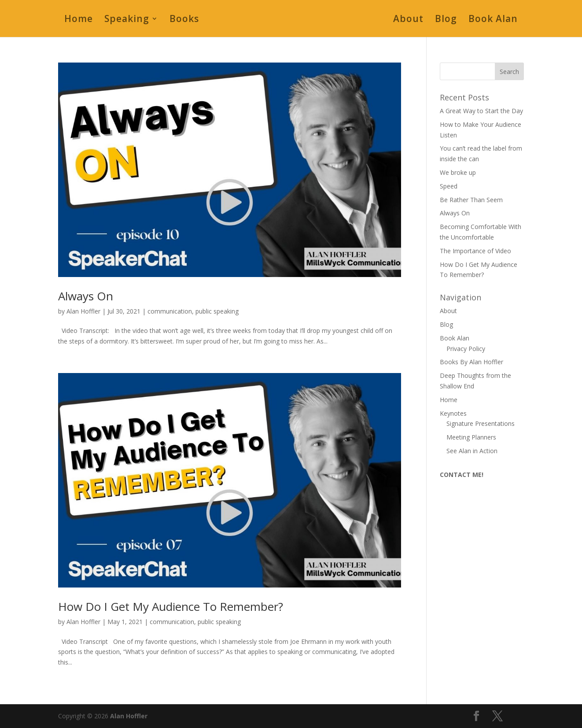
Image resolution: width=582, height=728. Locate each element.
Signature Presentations (481, 423)
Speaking (127, 20)
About (408, 20)
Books (184, 20)
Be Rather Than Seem (471, 200)
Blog (446, 20)
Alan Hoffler (83, 311)
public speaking (217, 311)
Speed (449, 186)
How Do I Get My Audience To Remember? (171, 606)
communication (170, 311)
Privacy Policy (466, 349)
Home (79, 20)
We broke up (458, 172)
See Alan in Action (472, 451)
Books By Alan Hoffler (471, 362)
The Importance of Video (475, 251)
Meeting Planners (471, 437)
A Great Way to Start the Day (481, 111)
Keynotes (453, 413)
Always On (86, 296)
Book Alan (493, 20)
